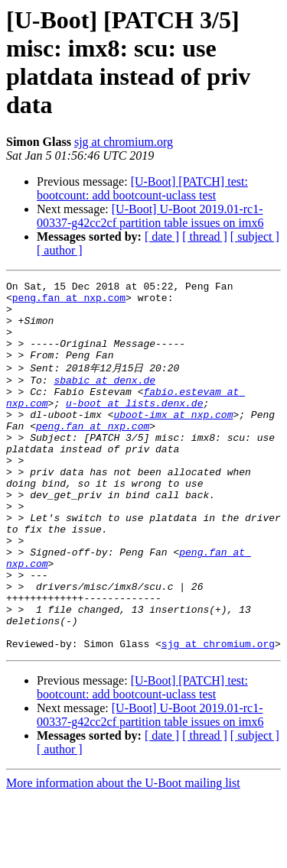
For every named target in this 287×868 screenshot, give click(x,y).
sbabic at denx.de (104, 399)
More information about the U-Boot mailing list (123, 855)
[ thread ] (205, 236)
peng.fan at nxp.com (69, 302)
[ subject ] (255, 236)
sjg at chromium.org (124, 142)
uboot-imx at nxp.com (173, 440)
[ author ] (60, 250)
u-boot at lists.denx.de (134, 426)
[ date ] (162, 236)
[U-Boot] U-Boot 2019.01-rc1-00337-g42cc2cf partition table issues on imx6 (150, 216)
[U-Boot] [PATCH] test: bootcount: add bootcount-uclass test (142, 188)
